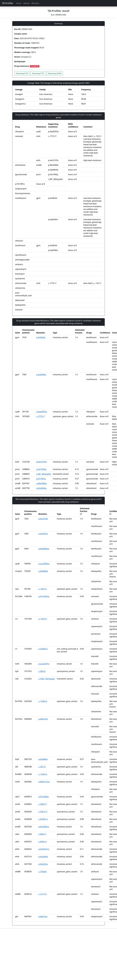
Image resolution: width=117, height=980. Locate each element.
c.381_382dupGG (44, 474)
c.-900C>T (43, 804)
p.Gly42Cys (43, 864)
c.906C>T (42, 834)
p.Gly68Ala (43, 759)
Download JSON (55, 73)
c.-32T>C (42, 767)
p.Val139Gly (41, 469)
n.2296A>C (43, 649)
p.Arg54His (43, 857)
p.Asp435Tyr (42, 412)
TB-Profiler (8, 3)
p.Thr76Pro (41, 479)
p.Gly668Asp (44, 549)
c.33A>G (42, 671)
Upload (26, 3)
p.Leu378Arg (44, 564)
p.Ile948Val (43, 571)
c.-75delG (42, 872)
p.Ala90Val (41, 337)
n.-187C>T (43, 619)
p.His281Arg (44, 849)
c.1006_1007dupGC (47, 679)
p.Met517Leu (44, 782)
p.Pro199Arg (44, 596)
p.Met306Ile (41, 483)
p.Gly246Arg (44, 827)
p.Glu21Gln (43, 519)
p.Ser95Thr (43, 534)
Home (19, 3)
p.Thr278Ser (44, 797)
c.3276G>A (43, 819)
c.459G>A (42, 842)
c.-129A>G (43, 701)
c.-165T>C (43, 589)
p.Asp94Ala (41, 375)
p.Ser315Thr (42, 462)
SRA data (35, 3)
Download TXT (38, 73)
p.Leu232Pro (44, 664)
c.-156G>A (43, 774)
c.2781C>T (43, 812)
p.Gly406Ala (41, 488)
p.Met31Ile (43, 719)
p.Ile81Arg (43, 917)
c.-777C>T (41, 416)
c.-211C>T (43, 894)
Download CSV (22, 73)
